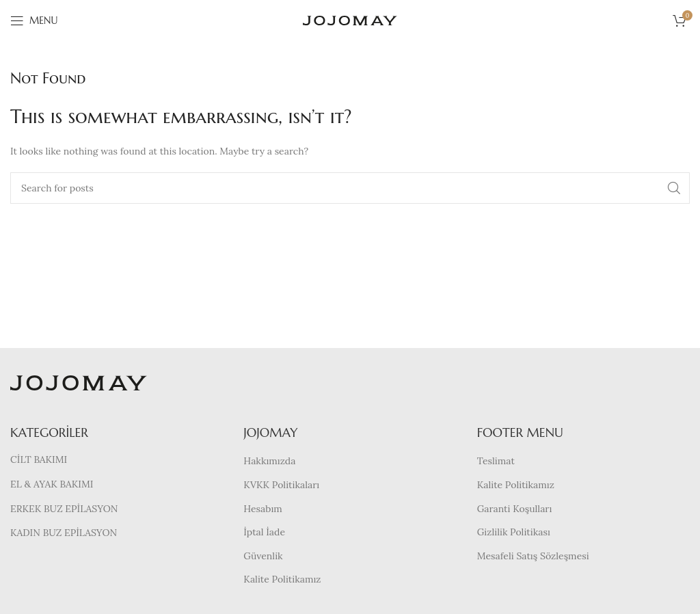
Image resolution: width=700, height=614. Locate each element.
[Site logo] (350, 20)
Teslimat (496, 461)
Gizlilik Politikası (514, 532)
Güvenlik (263, 556)
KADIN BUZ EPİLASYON (64, 533)
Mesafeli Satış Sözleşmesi (533, 556)
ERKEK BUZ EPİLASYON (64, 509)
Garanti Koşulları (515, 509)
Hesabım (263, 509)
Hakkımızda (269, 461)
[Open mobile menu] (34, 21)
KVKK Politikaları (281, 485)
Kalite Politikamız (282, 579)
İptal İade (264, 532)
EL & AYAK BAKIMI (52, 484)
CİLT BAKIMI (39, 459)
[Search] (350, 188)
